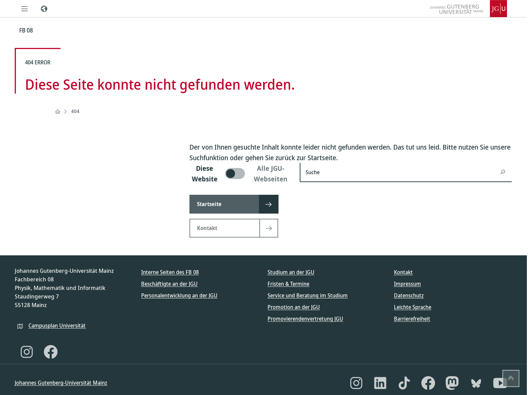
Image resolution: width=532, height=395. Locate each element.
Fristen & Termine (288, 284)
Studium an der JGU (291, 272)
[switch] (240, 174)
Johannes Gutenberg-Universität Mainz (61, 383)
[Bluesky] (476, 383)
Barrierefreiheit (412, 319)
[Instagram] (27, 352)
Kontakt (403, 272)
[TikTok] (404, 383)
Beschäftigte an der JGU (169, 284)
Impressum (407, 284)
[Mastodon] (452, 383)
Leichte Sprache (413, 307)
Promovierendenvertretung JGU (305, 319)
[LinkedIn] (380, 383)
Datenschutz (409, 295)
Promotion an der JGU (294, 307)
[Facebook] (51, 352)
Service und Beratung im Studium (308, 295)
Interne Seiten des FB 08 (170, 272)
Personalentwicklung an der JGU (179, 295)
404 (75, 111)
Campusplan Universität (57, 326)
